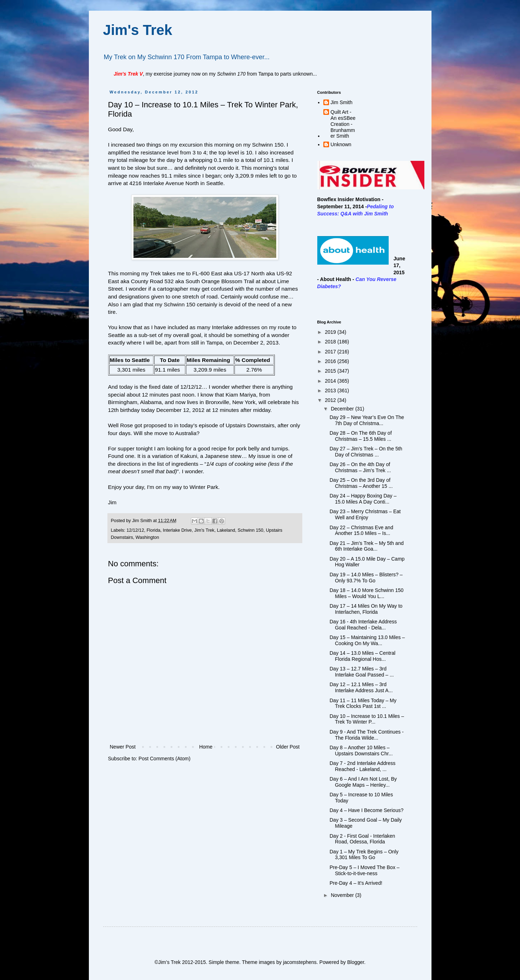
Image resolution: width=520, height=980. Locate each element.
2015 (331, 371)
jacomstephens (300, 962)
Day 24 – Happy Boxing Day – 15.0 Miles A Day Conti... (363, 499)
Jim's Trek (138, 30)
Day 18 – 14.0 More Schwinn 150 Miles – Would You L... (366, 593)
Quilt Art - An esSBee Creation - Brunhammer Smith (343, 124)
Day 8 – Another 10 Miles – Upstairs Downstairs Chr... (361, 751)
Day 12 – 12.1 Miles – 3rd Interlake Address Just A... (361, 687)
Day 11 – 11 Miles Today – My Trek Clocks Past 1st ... (363, 703)
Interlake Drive (177, 530)
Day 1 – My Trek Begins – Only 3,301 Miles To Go (364, 855)
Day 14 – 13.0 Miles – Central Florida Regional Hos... (362, 656)
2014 (331, 381)
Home (206, 747)
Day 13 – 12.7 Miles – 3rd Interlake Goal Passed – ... (362, 672)
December (343, 409)
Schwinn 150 (251, 530)
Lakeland (226, 530)
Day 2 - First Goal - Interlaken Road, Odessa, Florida (362, 839)
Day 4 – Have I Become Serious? (366, 810)
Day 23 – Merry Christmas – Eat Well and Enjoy (365, 514)
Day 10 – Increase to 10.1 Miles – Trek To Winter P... (367, 719)
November (343, 895)
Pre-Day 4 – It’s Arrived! (356, 883)
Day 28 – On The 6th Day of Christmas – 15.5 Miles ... (360, 436)
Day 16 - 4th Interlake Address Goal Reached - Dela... (363, 625)
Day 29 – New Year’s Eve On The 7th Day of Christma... (367, 420)
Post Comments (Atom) (164, 759)
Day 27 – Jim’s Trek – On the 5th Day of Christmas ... (366, 452)
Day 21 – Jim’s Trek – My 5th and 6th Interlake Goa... (367, 546)
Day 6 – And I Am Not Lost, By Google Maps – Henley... (363, 782)
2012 (331, 400)
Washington (147, 537)
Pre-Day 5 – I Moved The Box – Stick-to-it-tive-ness (364, 870)
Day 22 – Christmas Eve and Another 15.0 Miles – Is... (361, 530)
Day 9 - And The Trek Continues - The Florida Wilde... (367, 735)
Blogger (356, 962)
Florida (154, 530)
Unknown (341, 144)
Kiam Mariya (241, 395)
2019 (331, 332)
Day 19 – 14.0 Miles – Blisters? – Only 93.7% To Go (366, 578)
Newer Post (123, 747)
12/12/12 (135, 530)
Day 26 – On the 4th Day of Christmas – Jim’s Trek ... (360, 467)
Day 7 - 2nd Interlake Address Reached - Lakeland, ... (362, 766)
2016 (331, 361)
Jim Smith (341, 102)
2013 (331, 391)
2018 (331, 342)
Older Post (288, 747)
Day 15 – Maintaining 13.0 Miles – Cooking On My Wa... (367, 640)
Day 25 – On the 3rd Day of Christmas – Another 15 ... (361, 483)
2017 (331, 352)
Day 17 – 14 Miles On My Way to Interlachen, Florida (366, 609)
